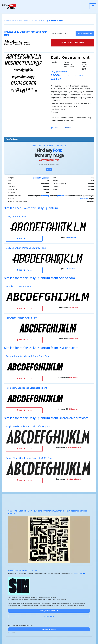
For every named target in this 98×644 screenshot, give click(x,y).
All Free (36, 21)
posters (60, 196)
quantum (68, 128)
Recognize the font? (49, 611)
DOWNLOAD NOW (72, 42)
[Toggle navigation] (93, 6)
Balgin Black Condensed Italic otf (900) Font (29, 458)
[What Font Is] (9, 6)
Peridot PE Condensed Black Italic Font (26, 388)
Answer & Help (79, 574)
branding (45, 196)
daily (57, 128)
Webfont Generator (49, 629)
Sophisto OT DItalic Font (19, 286)
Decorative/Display (41, 178)
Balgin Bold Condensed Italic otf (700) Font (29, 427)
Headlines (84, 199)
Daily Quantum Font (16, 217)
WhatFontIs (10, 21)
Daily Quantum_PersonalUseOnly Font (26, 248)
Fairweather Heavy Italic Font (22, 318)
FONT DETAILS (24, 239)
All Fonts (24, 21)
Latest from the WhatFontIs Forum (23, 571)
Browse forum (49, 616)
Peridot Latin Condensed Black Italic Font (28, 356)
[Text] (63, 34)
